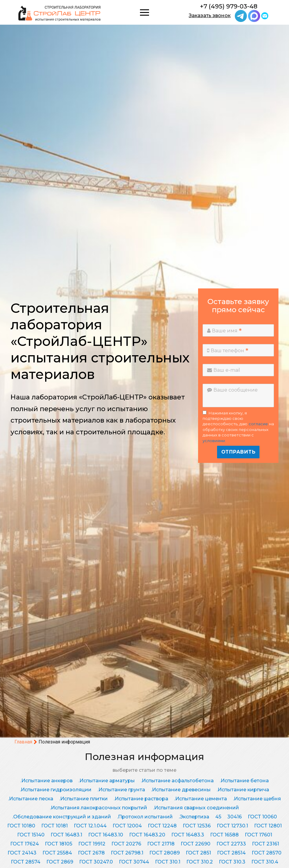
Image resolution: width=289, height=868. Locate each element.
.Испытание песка (31, 799)
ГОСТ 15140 (31, 835)
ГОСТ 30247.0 (96, 862)
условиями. (214, 441)
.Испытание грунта (121, 790)
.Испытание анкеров (47, 781)
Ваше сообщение (232, 390)
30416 (235, 817)
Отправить (238, 452)
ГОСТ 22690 (196, 844)
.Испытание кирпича (243, 790)
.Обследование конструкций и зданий (62, 817)
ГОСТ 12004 (127, 826)
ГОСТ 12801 (268, 826)
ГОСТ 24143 (22, 853)
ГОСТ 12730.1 (232, 826)
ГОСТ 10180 (21, 826)
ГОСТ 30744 (134, 862)
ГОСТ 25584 (57, 853)
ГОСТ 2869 (60, 862)
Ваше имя (224, 331)
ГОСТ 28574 (26, 862)
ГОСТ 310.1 (168, 862)
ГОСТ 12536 (197, 826)
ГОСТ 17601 (258, 835)
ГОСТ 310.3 (232, 862)
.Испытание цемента (201, 799)
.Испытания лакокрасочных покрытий (99, 808)
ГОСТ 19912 (92, 844)
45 (218, 817)
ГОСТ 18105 (59, 844)
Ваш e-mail (224, 370)
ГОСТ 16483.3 (188, 835)
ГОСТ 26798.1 (127, 853)
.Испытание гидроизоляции (56, 790)
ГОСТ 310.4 (265, 862)
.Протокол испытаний (145, 817)
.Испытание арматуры (107, 781)
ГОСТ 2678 (91, 853)
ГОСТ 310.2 (200, 862)
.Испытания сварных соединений (196, 808)
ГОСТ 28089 (165, 853)
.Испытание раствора (141, 799)
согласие (258, 424)
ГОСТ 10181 (54, 826)
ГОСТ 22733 (231, 844)
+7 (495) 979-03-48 (229, 6)
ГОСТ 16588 (224, 835)
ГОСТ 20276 (126, 844)
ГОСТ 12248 (162, 826)
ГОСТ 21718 (161, 844)
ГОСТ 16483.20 (147, 835)
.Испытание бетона (244, 781)
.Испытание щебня (257, 799)
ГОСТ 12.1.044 (90, 826)
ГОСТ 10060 (262, 817)
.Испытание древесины (181, 790)
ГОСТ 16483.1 (66, 835)
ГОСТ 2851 (198, 853)
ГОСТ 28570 (267, 853)
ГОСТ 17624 (25, 844)
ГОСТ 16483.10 (106, 835)
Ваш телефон (228, 350)
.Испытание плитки (84, 799)
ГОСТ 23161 (266, 844)
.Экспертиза (194, 817)
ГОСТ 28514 (231, 853)
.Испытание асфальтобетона (177, 781)
